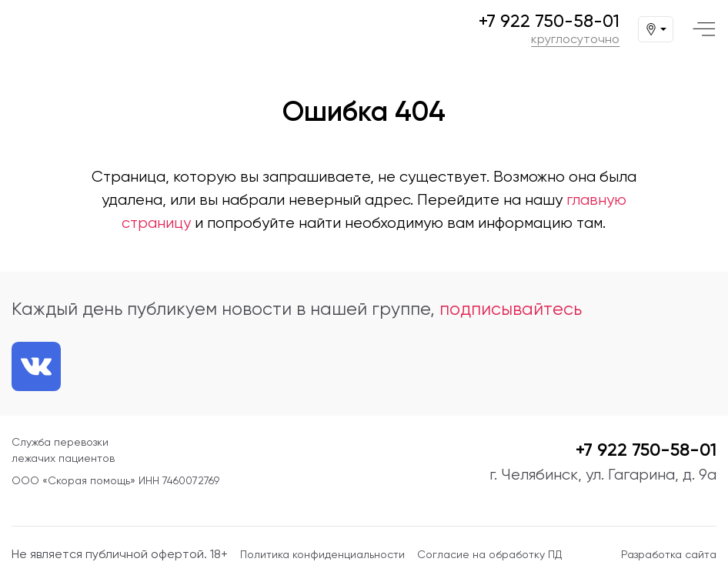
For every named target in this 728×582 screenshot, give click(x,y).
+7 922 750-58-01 (549, 21)
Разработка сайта (669, 554)
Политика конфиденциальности (322, 554)
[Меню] (704, 29)
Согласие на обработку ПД (489, 554)
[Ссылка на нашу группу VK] (36, 366)
